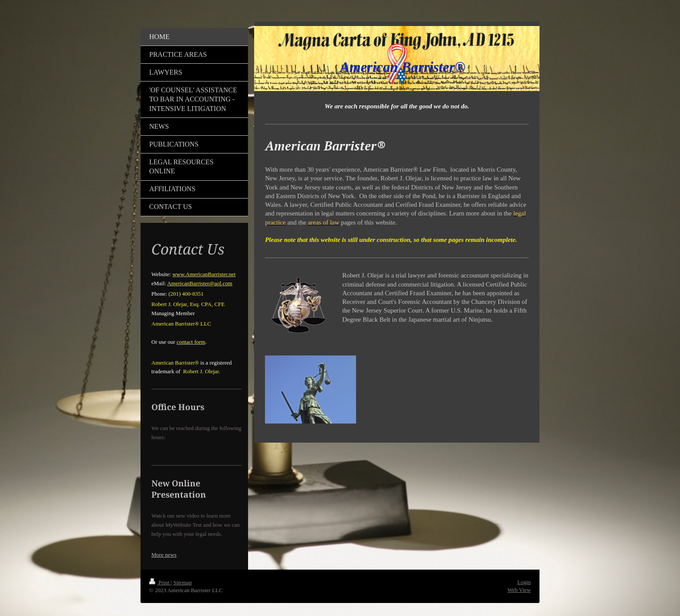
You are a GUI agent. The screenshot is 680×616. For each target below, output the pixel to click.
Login (524, 582)
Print (160, 582)
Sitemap (183, 582)
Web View (519, 590)
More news (164, 555)
